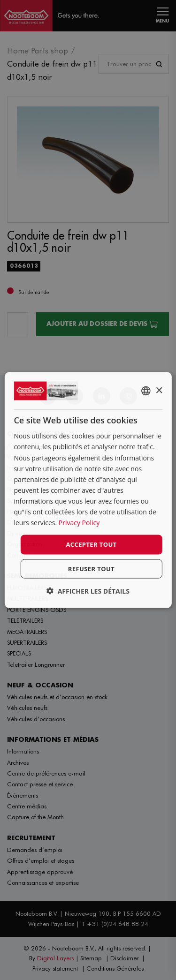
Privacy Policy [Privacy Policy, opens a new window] (79, 523)
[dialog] (88, 490)
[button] (88, 591)
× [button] (159, 390)
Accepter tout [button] (91, 544)
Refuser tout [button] (91, 568)
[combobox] (146, 391)
